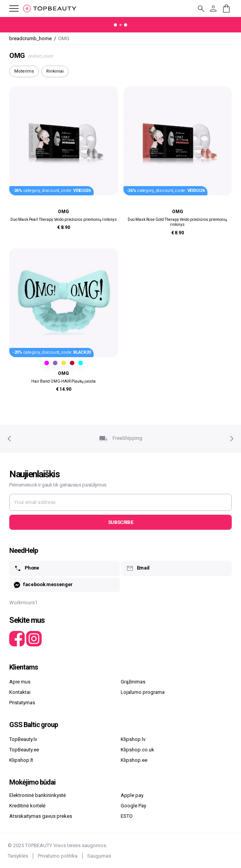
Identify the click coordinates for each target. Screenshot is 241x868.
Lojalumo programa (143, 692)
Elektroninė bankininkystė (38, 795)
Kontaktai (20, 692)
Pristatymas (22, 703)
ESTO (127, 816)
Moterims (24, 71)
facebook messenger (43, 585)
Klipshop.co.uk (137, 750)
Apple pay (132, 795)
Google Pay (133, 806)
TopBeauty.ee (24, 750)
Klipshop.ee (134, 760)
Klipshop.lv (133, 739)
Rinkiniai (55, 71)
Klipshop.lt (21, 760)
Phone (27, 568)
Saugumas (99, 856)
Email (138, 568)
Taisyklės (18, 856)
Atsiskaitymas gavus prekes (41, 816)
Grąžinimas (133, 682)
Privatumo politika (58, 856)
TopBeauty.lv (23, 739)
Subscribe (120, 522)
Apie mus (20, 682)
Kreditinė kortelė (27, 806)
